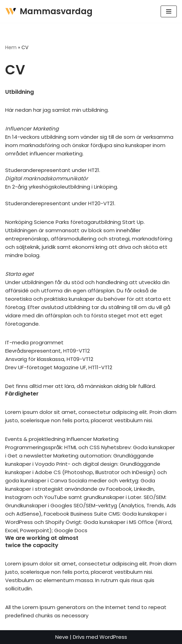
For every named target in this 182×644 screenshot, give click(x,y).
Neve (62, 637)
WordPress (113, 637)
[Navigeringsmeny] (169, 11)
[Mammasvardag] (49, 11)
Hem (11, 47)
